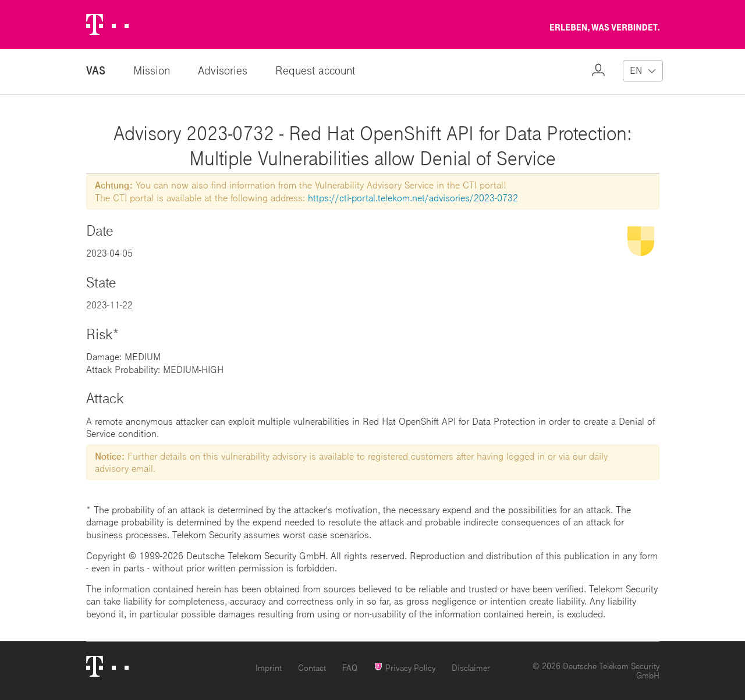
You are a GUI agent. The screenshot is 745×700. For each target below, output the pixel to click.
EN (636, 70)
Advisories (223, 70)
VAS (96, 70)
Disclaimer (471, 668)
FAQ (350, 668)
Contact (312, 668)
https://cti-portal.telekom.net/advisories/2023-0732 (413, 198)
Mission (152, 70)
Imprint (269, 668)
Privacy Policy (405, 667)
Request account (315, 70)
